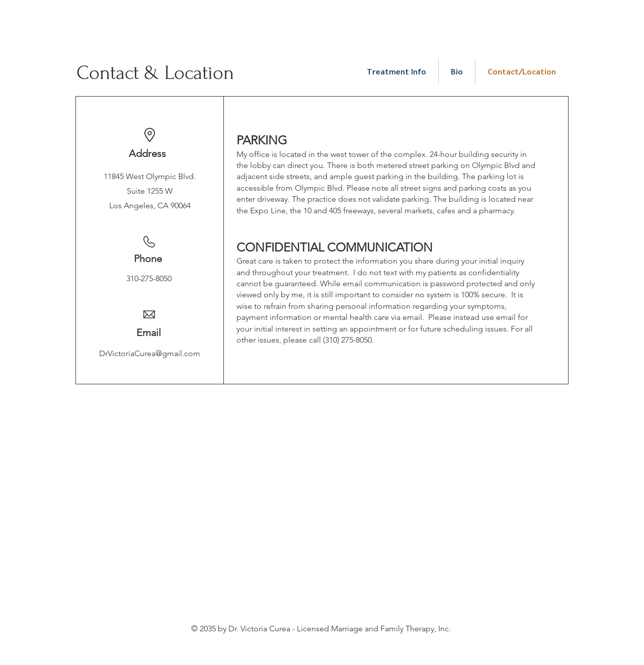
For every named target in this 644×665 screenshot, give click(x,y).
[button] (396, 71)
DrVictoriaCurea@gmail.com (150, 353)
